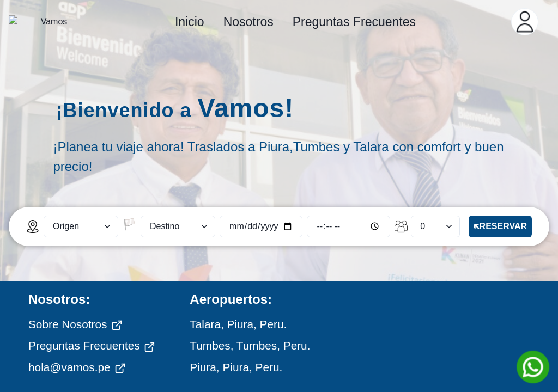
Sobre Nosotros (75, 290)
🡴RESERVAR (500, 191)
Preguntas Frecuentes (92, 311)
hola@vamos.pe (77, 333)
